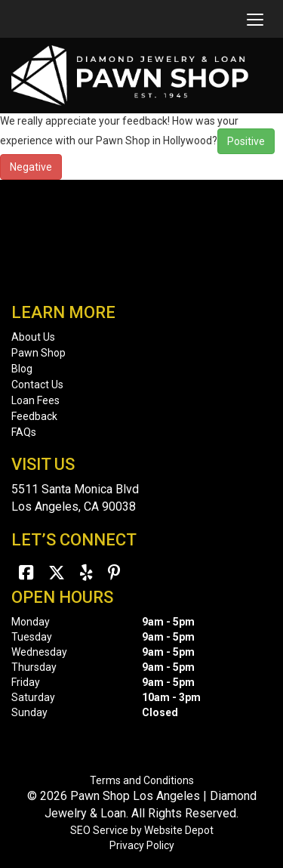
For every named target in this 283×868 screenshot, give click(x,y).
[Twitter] (57, 573)
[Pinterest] (114, 573)
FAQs (24, 432)
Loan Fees (35, 400)
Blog (22, 369)
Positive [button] (246, 141)
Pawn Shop (38, 353)
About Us (33, 337)
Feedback (34, 416)
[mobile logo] (11, 19)
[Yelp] (86, 573)
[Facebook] (26, 573)
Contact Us (37, 385)
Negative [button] (31, 167)
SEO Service (99, 830)
